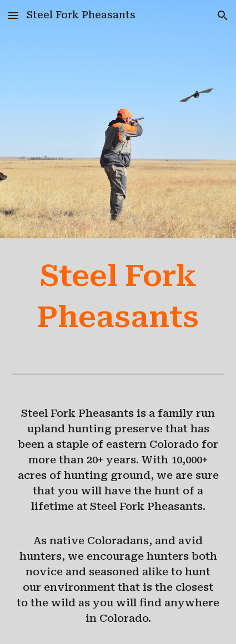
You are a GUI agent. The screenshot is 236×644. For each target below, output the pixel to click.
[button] (13, 15)
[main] (118, 297)
